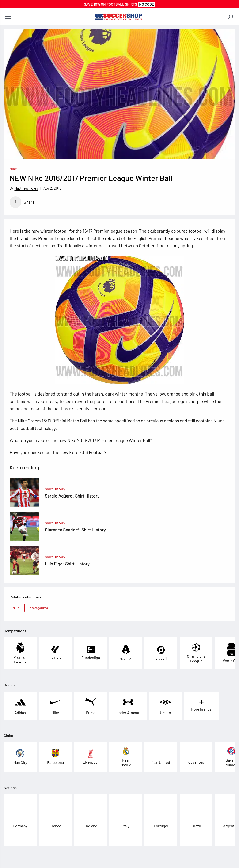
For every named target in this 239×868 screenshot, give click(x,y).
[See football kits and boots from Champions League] (196, 653)
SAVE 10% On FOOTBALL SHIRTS (119, 4)
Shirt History (55, 489)
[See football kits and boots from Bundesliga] (91, 653)
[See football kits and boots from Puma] (91, 706)
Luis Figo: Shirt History (67, 564)
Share (22, 202)
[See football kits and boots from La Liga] (55, 653)
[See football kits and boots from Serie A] (126, 653)
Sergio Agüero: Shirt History (72, 496)
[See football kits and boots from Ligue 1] (161, 653)
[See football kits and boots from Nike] (55, 706)
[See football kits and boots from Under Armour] (128, 706)
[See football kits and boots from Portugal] (161, 820)
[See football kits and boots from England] (91, 820)
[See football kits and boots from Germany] (20, 820)
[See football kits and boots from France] (55, 820)
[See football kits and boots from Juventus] (196, 757)
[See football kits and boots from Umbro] (165, 706)
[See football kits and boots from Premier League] (20, 653)
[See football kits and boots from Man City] (20, 757)
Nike (13, 169)
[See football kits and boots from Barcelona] (55, 757)
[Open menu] (8, 17)
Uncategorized (38, 608)
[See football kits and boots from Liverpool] (91, 757)
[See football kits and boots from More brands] (201, 706)
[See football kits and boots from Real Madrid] (126, 757)
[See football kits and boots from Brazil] (196, 820)
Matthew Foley (26, 188)
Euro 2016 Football (87, 452)
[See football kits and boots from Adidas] (20, 706)
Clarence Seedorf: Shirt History (75, 530)
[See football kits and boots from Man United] (161, 757)
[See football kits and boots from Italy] (126, 820)
